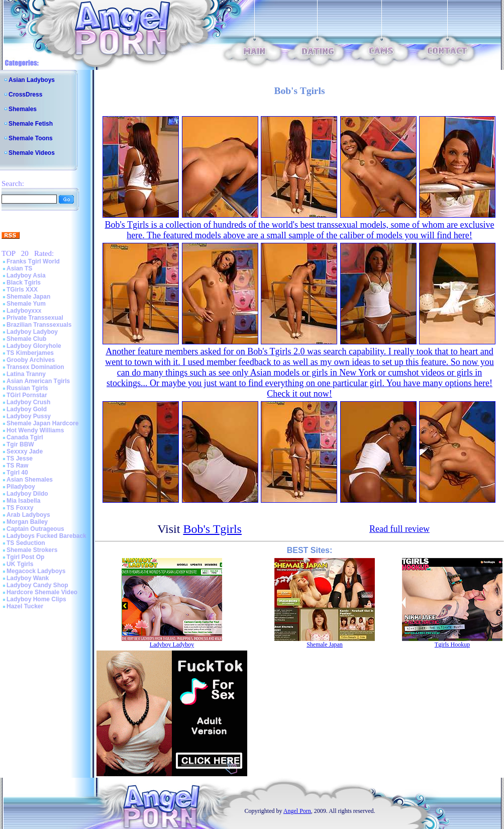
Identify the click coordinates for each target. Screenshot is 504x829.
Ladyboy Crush (28, 402)
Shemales (23, 109)
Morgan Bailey (27, 522)
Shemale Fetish (31, 124)
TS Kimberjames (30, 353)
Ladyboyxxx (24, 311)
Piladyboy (21, 487)
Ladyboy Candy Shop (37, 585)
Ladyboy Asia (26, 275)
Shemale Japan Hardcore (42, 423)
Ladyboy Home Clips (36, 599)
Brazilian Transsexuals (39, 325)
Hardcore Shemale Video (42, 592)
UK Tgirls (20, 564)
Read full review (399, 529)
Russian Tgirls (27, 388)
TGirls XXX (22, 290)
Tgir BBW (20, 444)
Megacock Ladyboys (36, 571)
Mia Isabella (23, 501)
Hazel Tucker (25, 606)
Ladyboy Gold (27, 409)
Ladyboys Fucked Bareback (46, 536)
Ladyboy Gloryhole (34, 346)
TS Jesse (20, 458)
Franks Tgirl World (33, 261)
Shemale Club (26, 339)
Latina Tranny (26, 374)
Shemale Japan (28, 297)
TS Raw (17, 466)
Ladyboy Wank (28, 578)
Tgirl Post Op (25, 557)
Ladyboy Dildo (27, 494)
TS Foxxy (20, 508)
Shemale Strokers (32, 550)
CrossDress (25, 95)
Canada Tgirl (25, 437)
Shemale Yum (26, 304)
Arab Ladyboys (28, 515)
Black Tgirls (24, 283)
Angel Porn (297, 811)
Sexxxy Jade (25, 451)
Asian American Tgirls (38, 381)
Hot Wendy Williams (35, 430)
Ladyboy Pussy (29, 416)
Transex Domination (35, 367)
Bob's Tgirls (212, 529)
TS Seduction (26, 543)
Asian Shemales (30, 480)
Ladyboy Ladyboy (32, 332)
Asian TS (19, 268)
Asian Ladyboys (32, 80)
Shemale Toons (31, 138)
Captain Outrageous (35, 529)
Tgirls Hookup (452, 644)
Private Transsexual (35, 318)
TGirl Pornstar (27, 395)
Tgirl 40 (17, 473)
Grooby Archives (31, 360)
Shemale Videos (32, 153)
